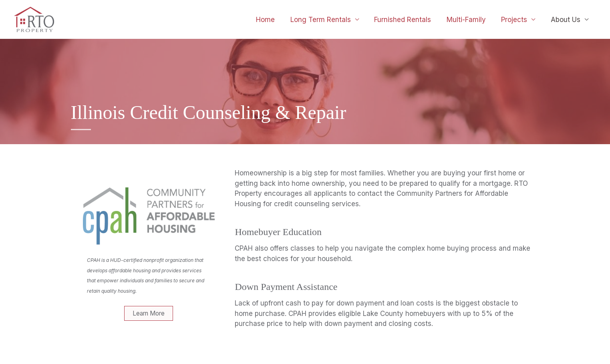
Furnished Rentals (409, 20)
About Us (566, 20)
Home (275, 20)
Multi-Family (471, 20)
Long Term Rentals (329, 20)
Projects (517, 20)
